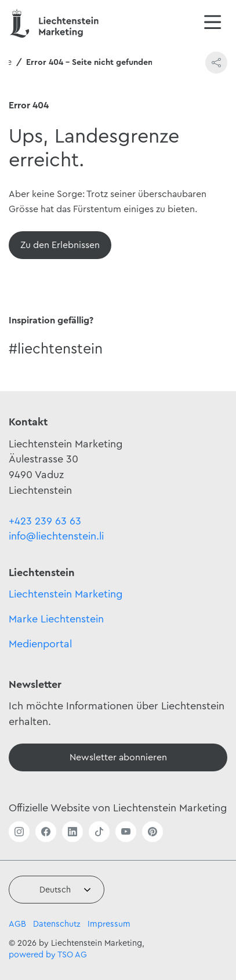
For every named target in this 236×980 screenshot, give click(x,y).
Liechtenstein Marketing (66, 594)
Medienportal (40, 644)
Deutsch (55, 890)
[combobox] (57, 890)
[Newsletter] (118, 757)
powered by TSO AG (48, 955)
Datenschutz (57, 924)
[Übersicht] (60, 245)
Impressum (109, 924)
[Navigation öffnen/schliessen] (213, 23)
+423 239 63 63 (45, 521)
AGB (17, 924)
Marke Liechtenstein (56, 619)
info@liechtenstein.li (56, 536)
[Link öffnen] (19, 832)
